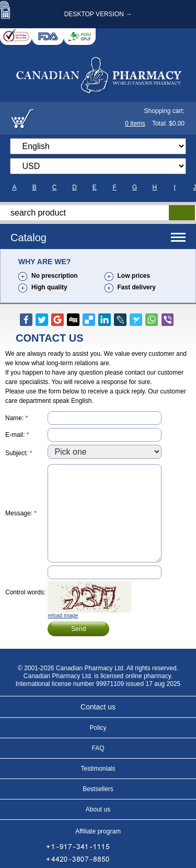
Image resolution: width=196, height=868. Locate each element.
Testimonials (98, 769)
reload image (63, 616)
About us (98, 809)
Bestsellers (98, 789)
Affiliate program (98, 831)
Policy (98, 728)
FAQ (98, 748)
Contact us (98, 707)
